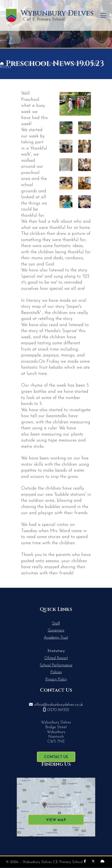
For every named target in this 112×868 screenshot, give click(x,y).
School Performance (56, 665)
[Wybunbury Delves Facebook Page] (85, 861)
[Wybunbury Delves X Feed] (93, 861)
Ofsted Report (56, 658)
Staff (56, 624)
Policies (56, 672)
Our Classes (22, 64)
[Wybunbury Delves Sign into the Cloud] (102, 861)
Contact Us (56, 757)
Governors (56, 631)
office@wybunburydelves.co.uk (59, 705)
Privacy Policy (56, 679)
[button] (103, 15)
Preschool (50, 64)
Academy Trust (56, 638)
